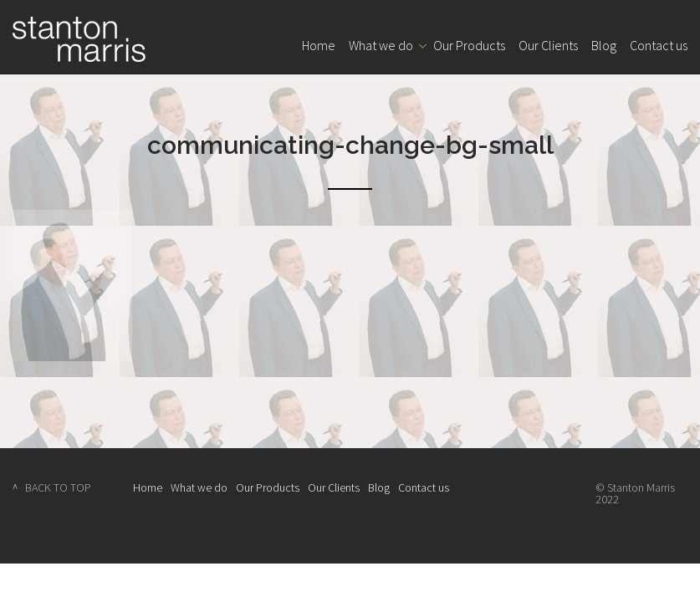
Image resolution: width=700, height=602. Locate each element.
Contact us (659, 45)
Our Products (469, 45)
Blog (604, 45)
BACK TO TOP (58, 487)
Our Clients (548, 45)
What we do (381, 45)
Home (319, 45)
